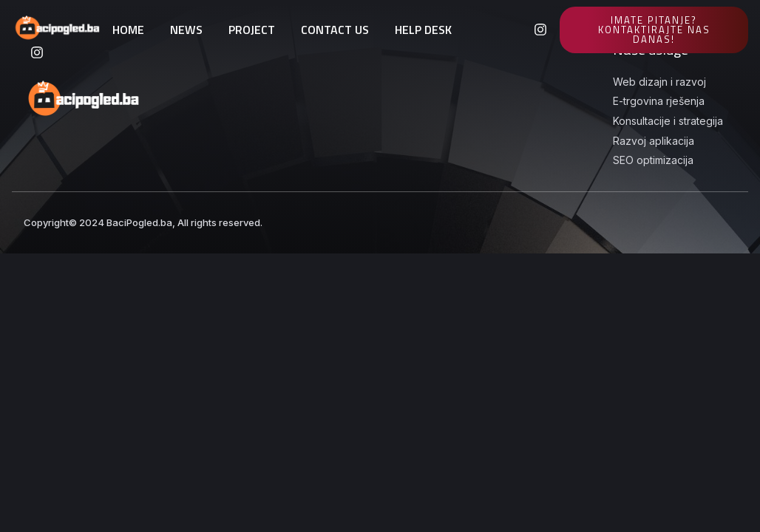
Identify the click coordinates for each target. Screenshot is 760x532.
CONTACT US (335, 30)
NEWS (186, 30)
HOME (128, 30)
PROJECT (252, 30)
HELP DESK (423, 30)
